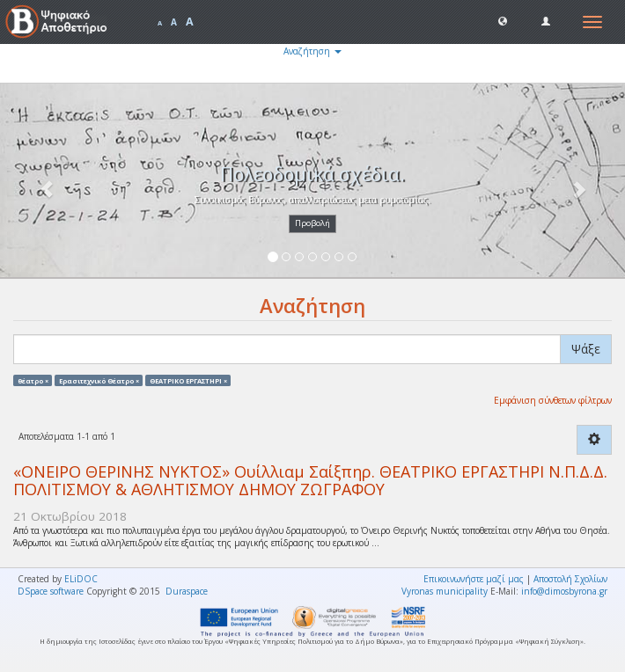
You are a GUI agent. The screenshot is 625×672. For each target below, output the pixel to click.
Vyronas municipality (445, 591)
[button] (503, 20)
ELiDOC (81, 579)
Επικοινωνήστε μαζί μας (474, 579)
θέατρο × (33, 380)
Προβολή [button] (312, 223)
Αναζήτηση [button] (312, 51)
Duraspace (187, 591)
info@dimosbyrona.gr (564, 591)
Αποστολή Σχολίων (570, 579)
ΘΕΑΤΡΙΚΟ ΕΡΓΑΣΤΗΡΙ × (188, 380)
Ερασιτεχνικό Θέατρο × (99, 380)
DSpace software (51, 591)
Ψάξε (586, 349)
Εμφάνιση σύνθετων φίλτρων (553, 400)
